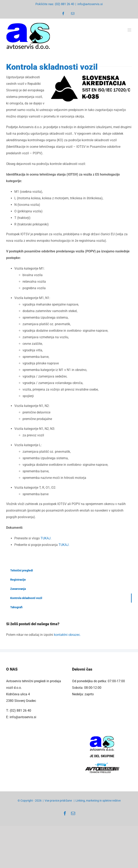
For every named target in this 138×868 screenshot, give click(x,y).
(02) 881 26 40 (20, 711)
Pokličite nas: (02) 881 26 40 (55, 4)
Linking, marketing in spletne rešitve (98, 801)
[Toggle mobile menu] (130, 30)
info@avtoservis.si (90, 4)
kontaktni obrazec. (67, 635)
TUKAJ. (46, 538)
